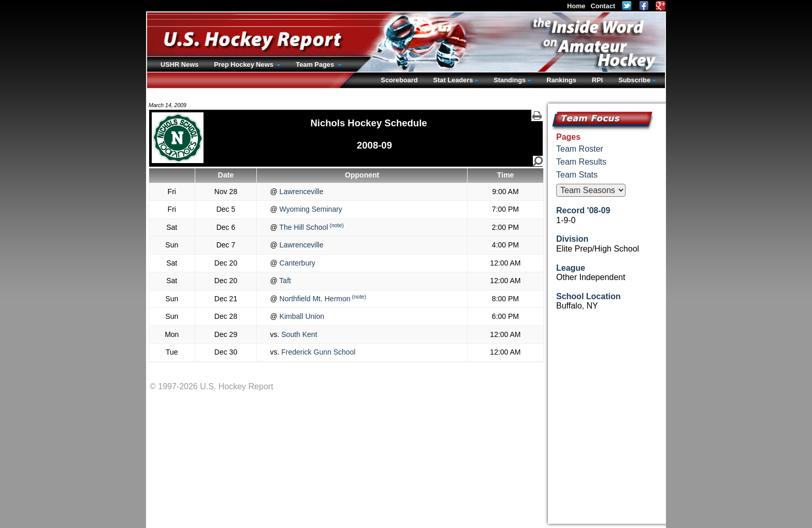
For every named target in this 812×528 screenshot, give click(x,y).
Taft (284, 281)
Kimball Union (301, 316)
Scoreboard (399, 80)
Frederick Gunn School (317, 352)
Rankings (561, 80)
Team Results (581, 162)
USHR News (179, 64)
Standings (510, 80)
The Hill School (303, 227)
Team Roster (580, 149)
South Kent (298, 334)
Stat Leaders (453, 80)
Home (576, 6)
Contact (603, 6)
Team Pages (316, 64)
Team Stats (577, 175)
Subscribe (634, 80)
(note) (336, 225)
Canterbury (296, 263)
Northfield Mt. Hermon (314, 299)
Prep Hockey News (244, 64)
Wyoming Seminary (310, 209)
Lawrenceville (301, 192)
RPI (597, 80)
